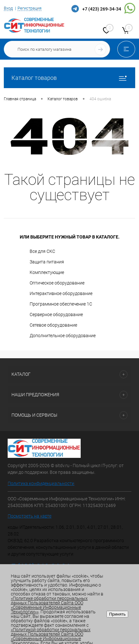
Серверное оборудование (56, 314)
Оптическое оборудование (57, 283)
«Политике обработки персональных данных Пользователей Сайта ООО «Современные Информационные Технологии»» (49, 605)
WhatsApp (130, 8)
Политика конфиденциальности (41, 483)
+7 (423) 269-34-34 (102, 9)
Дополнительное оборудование (63, 336)
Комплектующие (47, 272)
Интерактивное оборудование (61, 293)
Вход (8, 8)
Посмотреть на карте (29, 516)
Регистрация (29, 8)
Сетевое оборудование (53, 325)
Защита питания (47, 262)
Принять (117, 614)
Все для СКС (42, 251)
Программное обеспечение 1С (61, 304)
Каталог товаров (69, 78)
